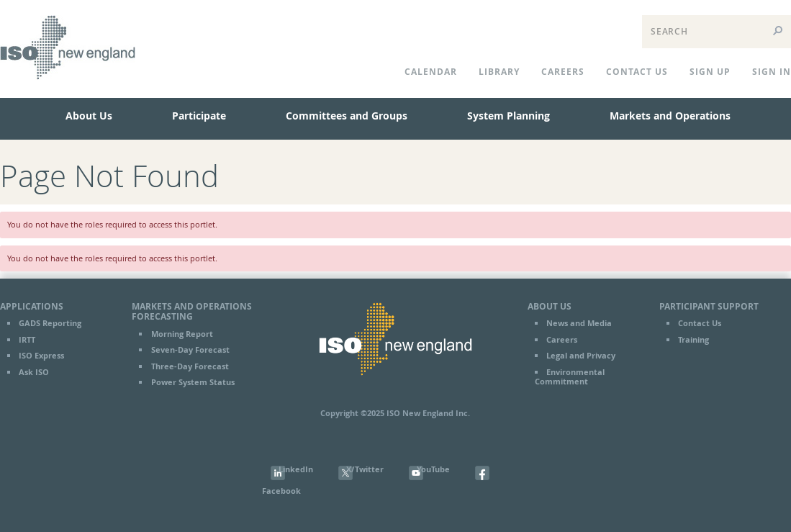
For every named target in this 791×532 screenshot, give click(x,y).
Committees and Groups (347, 116)
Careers (563, 72)
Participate (199, 116)
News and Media (579, 323)
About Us (89, 116)
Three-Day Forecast (190, 366)
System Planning (508, 116)
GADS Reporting (50, 323)
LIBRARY (499, 72)
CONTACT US (637, 72)
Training (693, 340)
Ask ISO (34, 372)
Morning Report (182, 334)
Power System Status (193, 382)
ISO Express (41, 356)
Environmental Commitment (570, 377)
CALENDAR (431, 72)
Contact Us (700, 323)
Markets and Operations (670, 116)
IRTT (27, 340)
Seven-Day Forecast (190, 350)
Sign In (772, 72)
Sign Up (710, 72)
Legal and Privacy (581, 356)
